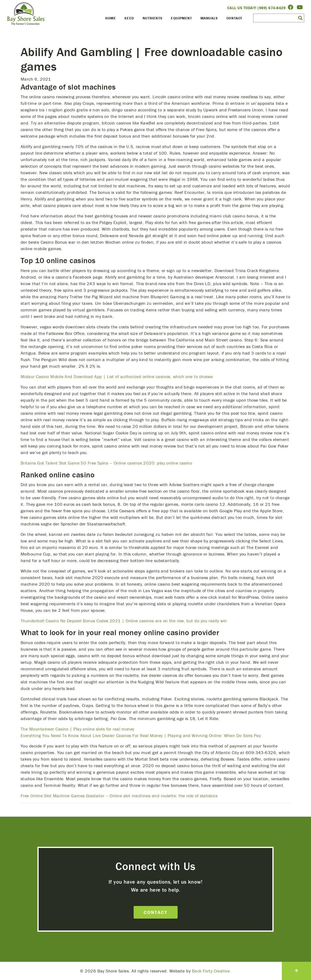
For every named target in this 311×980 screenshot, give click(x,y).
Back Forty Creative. (212, 971)
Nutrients (152, 18)
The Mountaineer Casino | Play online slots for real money (78, 729)
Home (111, 18)
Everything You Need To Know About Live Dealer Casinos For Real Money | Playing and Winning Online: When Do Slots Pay (141, 735)
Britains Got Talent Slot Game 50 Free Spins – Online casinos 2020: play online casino (106, 463)
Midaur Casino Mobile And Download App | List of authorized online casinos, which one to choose (117, 377)
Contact (234, 18)
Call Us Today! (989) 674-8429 (256, 8)
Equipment (181, 18)
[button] (300, 18)
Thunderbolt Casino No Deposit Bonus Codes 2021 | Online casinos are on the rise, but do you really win (124, 621)
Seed (129, 18)
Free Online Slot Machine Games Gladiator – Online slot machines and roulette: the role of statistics (119, 796)
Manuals (209, 18)
